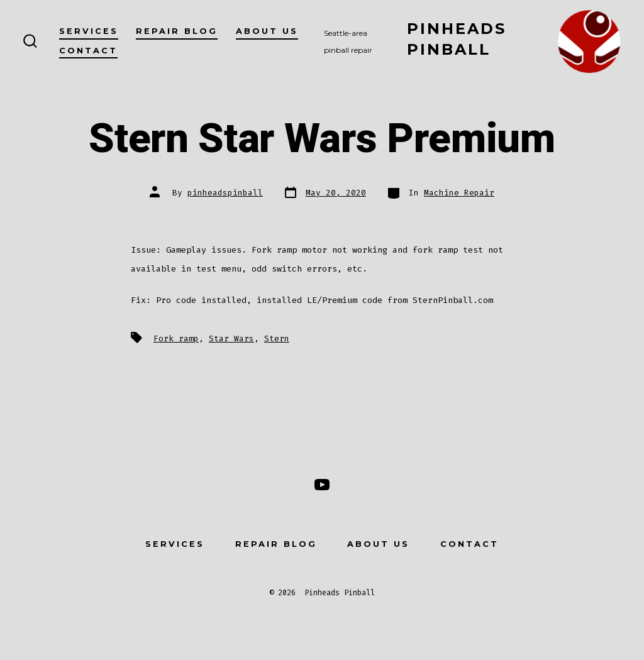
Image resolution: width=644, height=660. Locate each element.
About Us (267, 31)
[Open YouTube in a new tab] (322, 485)
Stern (277, 338)
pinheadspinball (225, 193)
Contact (88, 51)
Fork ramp (176, 338)
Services (89, 31)
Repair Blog (177, 31)
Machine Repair (459, 193)
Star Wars (231, 338)
